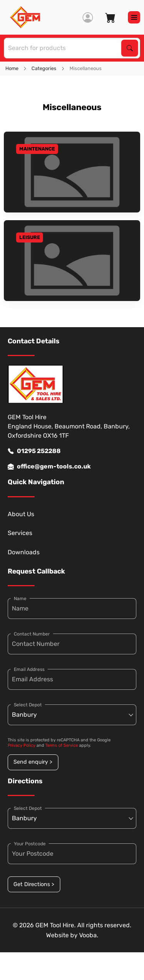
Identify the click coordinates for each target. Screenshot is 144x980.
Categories (44, 68)
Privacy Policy (22, 745)
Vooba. (89, 935)
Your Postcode (30, 844)
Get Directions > (34, 884)
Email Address (29, 669)
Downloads (24, 552)
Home (12, 68)
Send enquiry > (33, 762)
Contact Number (32, 634)
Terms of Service (62, 745)
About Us (21, 514)
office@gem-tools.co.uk (49, 467)
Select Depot (28, 705)
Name (20, 599)
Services (20, 533)
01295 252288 (34, 451)
